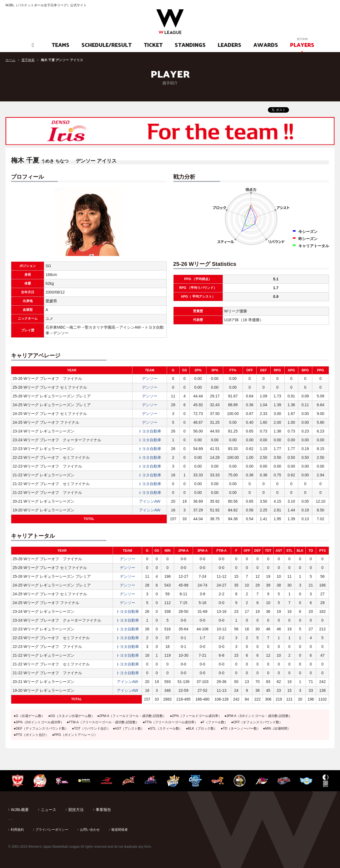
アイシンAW (150, 501)
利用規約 (17, 830)
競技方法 (76, 810)
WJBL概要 (20, 810)
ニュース (49, 810)
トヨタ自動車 (150, 431)
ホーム (10, 60)
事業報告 (103, 810)
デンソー (150, 378)
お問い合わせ (90, 830)
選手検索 (28, 60)
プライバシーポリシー (52, 830)
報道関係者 (120, 830)
